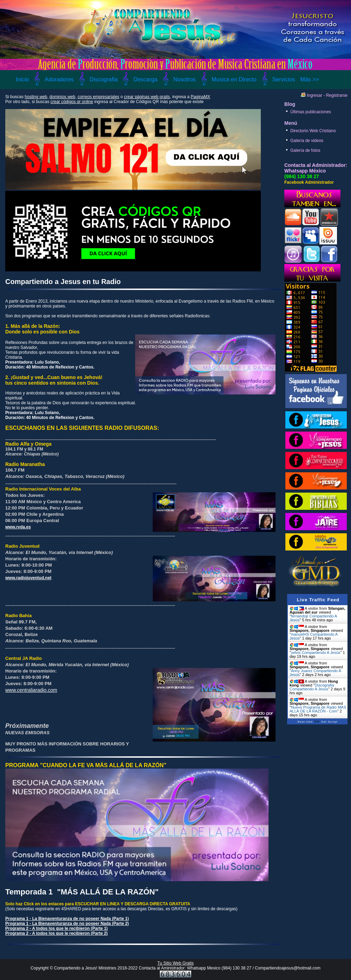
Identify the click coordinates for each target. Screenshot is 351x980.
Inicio (22, 79)
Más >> (310, 79)
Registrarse (337, 95)
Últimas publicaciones (311, 112)
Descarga (145, 79)
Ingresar (314, 95)
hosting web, (36, 97)
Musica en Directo (234, 79)
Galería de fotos (305, 150)
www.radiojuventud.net (28, 578)
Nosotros (185, 79)
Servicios (284, 79)
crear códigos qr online (72, 102)
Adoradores (59, 79)
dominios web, (63, 97)
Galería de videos (307, 141)
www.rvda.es (18, 527)
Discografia (104, 79)
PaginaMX (200, 97)
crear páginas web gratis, (147, 97)
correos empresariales (98, 97)
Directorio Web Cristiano (313, 131)
